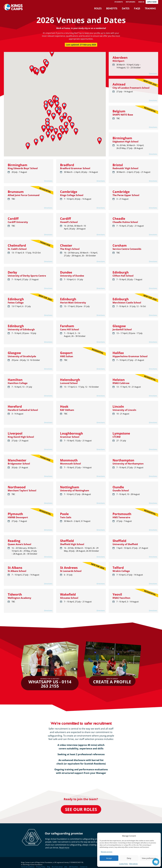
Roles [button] (98, 9)
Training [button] (150, 9)
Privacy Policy (41, 867)
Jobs (66, 867)
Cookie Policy (124, 864)
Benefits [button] (112, 9)
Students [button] (119, 2)
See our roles (81, 809)
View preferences (149, 858)
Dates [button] (126, 9)
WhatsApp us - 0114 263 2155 (50, 683)
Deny (129, 858)
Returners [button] (131, 2)
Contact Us (84, 867)
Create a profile (112, 681)
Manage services (107, 852)
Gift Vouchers (74, 867)
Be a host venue (57, 867)
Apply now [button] (152, 2)
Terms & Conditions (28, 867)
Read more (64, 848)
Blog (49, 867)
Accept (109, 858)
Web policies (133, 864)
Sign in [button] (141, 2)
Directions (153, 74)
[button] (52, 53)
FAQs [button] (137, 9)
